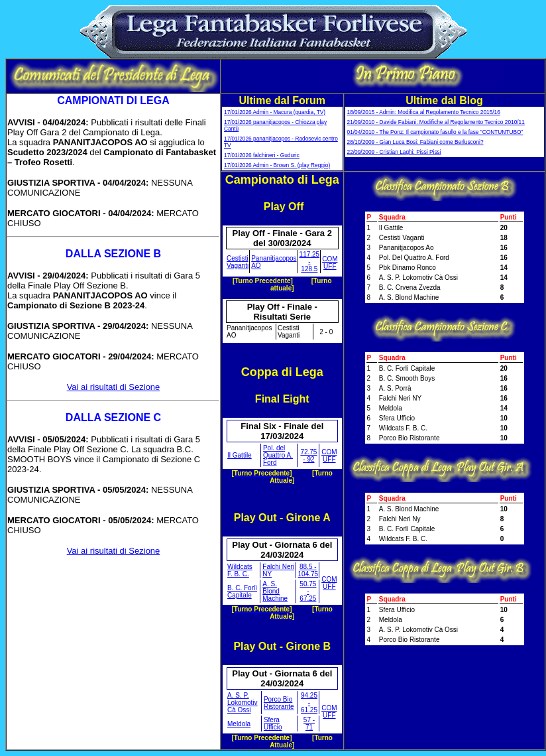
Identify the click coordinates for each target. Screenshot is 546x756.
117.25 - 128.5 (310, 262)
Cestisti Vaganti (238, 262)
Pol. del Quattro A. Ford (278, 455)
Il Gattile (240, 455)
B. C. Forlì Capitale (242, 592)
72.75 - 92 (308, 456)
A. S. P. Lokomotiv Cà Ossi (243, 703)
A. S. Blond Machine (275, 591)
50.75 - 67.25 (308, 591)
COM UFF (330, 263)
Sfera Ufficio (273, 724)
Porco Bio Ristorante (279, 703)
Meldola (239, 724)
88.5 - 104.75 (308, 570)
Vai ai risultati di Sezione (114, 387)
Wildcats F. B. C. (240, 570)
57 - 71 (309, 724)
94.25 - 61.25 (309, 703)
